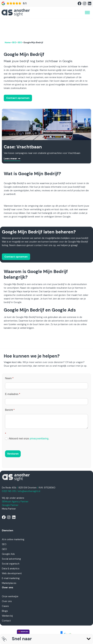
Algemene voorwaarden (70, 626)
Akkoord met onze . (27, 418)
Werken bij (7, 595)
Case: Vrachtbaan (23, 127)
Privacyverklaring (45, 626)
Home (8, 22)
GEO (4, 529)
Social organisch (11, 543)
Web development (12, 553)
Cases (5, 586)
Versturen (13, 433)
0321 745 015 (9, 471)
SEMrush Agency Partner (15, 481)
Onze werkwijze (10, 576)
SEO (14, 22)
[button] (89, 639)
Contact (6, 600)
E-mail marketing (11, 558)
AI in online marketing (13, 519)
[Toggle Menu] (87, 12)
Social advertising (11, 538)
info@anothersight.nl (29, 471)
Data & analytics (11, 548)
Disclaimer (38, 630)
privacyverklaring (39, 418)
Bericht (10, 390)
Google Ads (8, 534)
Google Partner (10, 485)
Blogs (5, 591)
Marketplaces (9, 563)
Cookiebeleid (53, 630)
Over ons (7, 581)
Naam (9, 358)
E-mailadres (13, 374)
